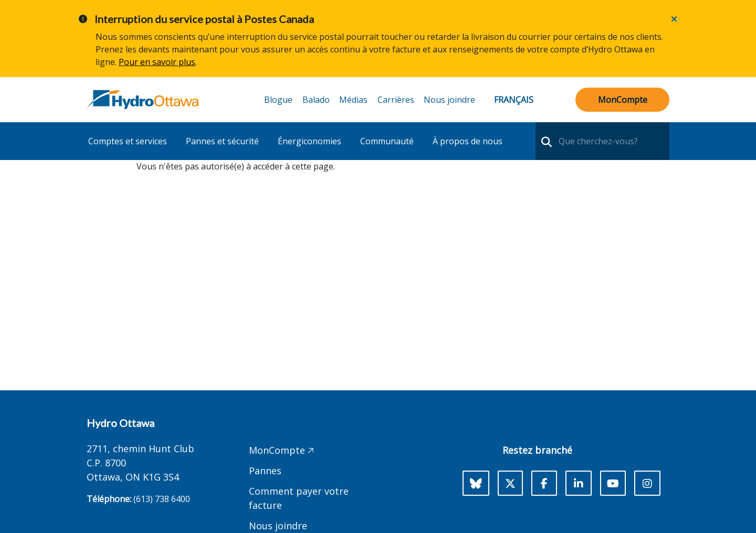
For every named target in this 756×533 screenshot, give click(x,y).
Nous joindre (449, 100)
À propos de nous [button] (468, 141)
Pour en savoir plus (157, 62)
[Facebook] (544, 483)
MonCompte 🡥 (281, 450)
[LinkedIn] (579, 483)
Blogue (278, 100)
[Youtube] (613, 483)
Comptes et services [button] (128, 141)
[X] (510, 483)
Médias (353, 100)
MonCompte (623, 100)
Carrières (396, 100)
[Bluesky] (476, 483)
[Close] (674, 19)
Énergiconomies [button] (309, 141)
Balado (316, 100)
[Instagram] (647, 483)
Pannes (265, 471)
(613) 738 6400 (162, 499)
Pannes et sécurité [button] (222, 141)
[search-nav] (545, 141)
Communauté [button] (387, 141)
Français (514, 100)
